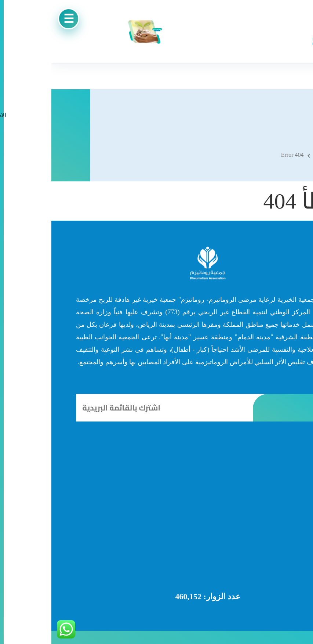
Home (272, 155)
